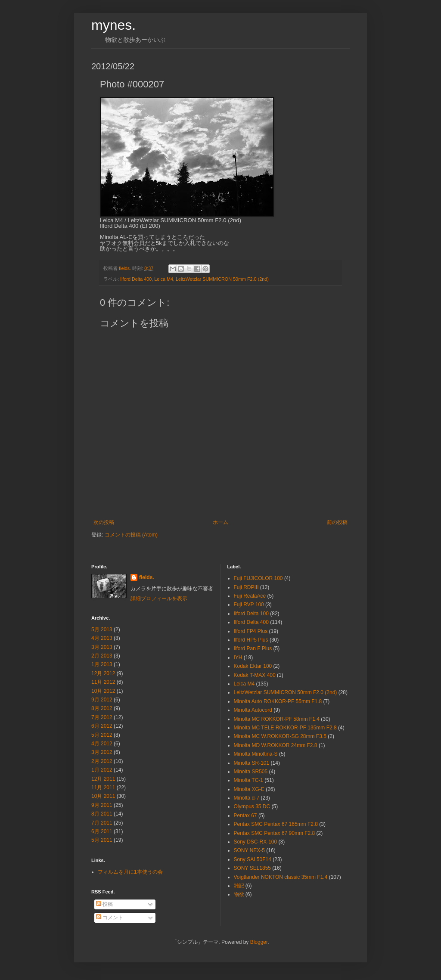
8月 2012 (102, 708)
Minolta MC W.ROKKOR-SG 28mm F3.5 (280, 736)
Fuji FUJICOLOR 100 (258, 578)
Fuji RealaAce (250, 596)
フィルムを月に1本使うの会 (130, 872)
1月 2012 (102, 770)
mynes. (113, 25)
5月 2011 (102, 840)
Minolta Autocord (253, 710)
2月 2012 (102, 761)
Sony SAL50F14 (253, 859)
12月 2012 (103, 673)
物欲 (239, 894)
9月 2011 (102, 805)
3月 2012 (102, 752)
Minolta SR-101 (252, 763)
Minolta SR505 (251, 772)
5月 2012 (102, 735)
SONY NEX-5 (249, 850)
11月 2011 (103, 788)
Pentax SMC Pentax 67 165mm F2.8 (276, 824)
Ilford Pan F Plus (253, 648)
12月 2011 (103, 779)
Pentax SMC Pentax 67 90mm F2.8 (275, 833)
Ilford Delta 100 (251, 614)
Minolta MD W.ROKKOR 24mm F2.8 (276, 745)
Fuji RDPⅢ (246, 587)
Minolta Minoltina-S (256, 754)
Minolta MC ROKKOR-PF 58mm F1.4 (277, 719)
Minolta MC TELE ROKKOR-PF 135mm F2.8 (285, 728)
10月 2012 (103, 691)
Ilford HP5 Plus (251, 640)
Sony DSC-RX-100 (256, 842)
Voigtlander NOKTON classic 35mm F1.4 (281, 877)
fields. (147, 577)
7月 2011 (102, 823)
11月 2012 (103, 682)
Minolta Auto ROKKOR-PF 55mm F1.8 (278, 701)
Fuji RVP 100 (249, 605)
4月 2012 (102, 744)
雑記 (239, 886)
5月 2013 (102, 630)
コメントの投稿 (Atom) (131, 535)
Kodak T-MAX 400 (255, 675)
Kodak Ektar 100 (253, 666)
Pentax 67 (245, 816)
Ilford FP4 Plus (251, 631)
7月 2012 (102, 717)
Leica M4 (164, 279)
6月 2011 (102, 831)
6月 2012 (102, 726)
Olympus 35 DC (252, 806)
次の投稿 (104, 522)
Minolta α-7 (247, 798)
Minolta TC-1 (248, 780)
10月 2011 (103, 796)
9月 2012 (102, 700)
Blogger (259, 942)
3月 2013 (102, 647)
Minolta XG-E (249, 789)
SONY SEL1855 (253, 868)
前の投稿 (337, 522)
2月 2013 (102, 656)
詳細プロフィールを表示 (159, 599)
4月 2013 (102, 638)
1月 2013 (102, 664)
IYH (238, 657)
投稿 (104, 904)
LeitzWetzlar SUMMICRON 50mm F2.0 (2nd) (222, 279)
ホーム (220, 522)
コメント (110, 918)
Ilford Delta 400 (136, 279)
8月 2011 (102, 814)
